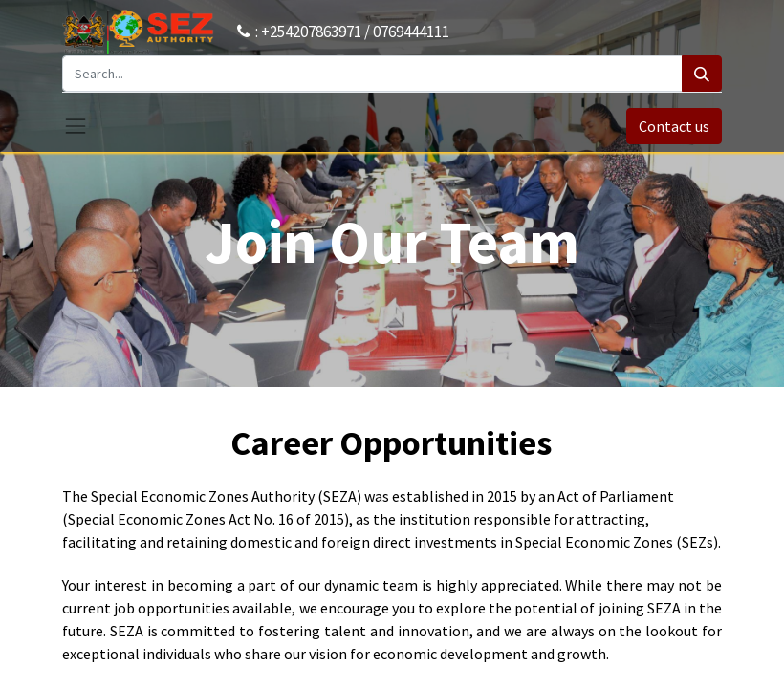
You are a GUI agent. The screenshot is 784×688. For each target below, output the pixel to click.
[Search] (702, 74)
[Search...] (372, 74)
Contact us (674, 126)
